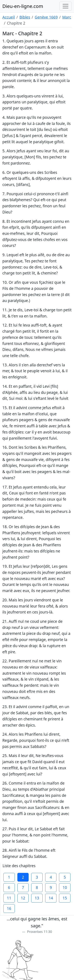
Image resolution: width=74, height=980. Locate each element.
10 (65, 887)
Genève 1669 (46, 17)
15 (65, 898)
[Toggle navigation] (66, 6)
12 (23, 898)
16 (9, 908)
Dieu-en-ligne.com (23, 6)
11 (9, 898)
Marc (67, 17)
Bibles (25, 17)
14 (51, 898)
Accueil (9, 17)
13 (37, 898)
